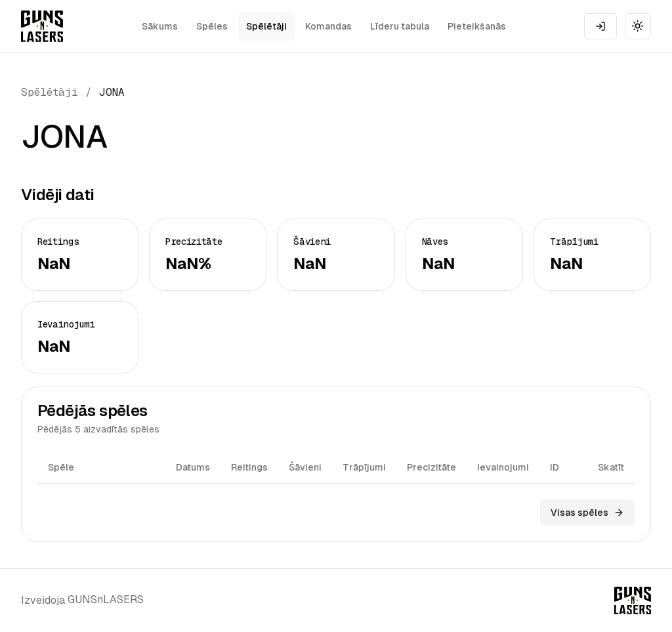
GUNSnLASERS (106, 600)
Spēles (212, 26)
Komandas (328, 26)
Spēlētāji (266, 26)
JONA (112, 92)
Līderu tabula (400, 26)
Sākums (160, 26)
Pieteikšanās (477, 26)
